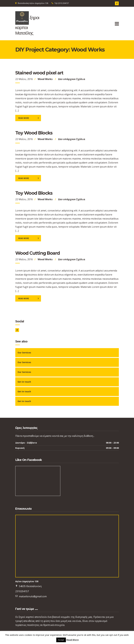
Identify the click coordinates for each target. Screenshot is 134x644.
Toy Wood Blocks (34, 133)
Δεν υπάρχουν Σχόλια (72, 79)
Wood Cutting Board (38, 253)
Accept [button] (61, 640)
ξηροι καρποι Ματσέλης (27, 25)
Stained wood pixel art (39, 73)
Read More (24, 118)
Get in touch (24, 382)
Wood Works (45, 79)
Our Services (24, 353)
